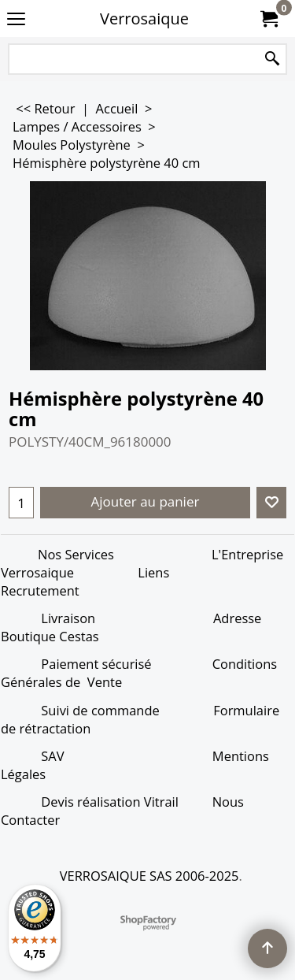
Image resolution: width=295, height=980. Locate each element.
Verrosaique (144, 19)
